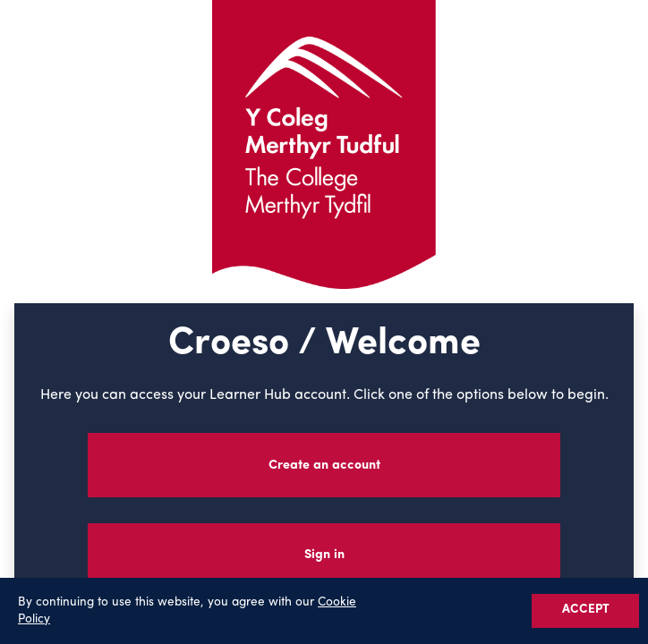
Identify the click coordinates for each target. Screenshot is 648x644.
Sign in (324, 555)
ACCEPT (586, 610)
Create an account (324, 466)
